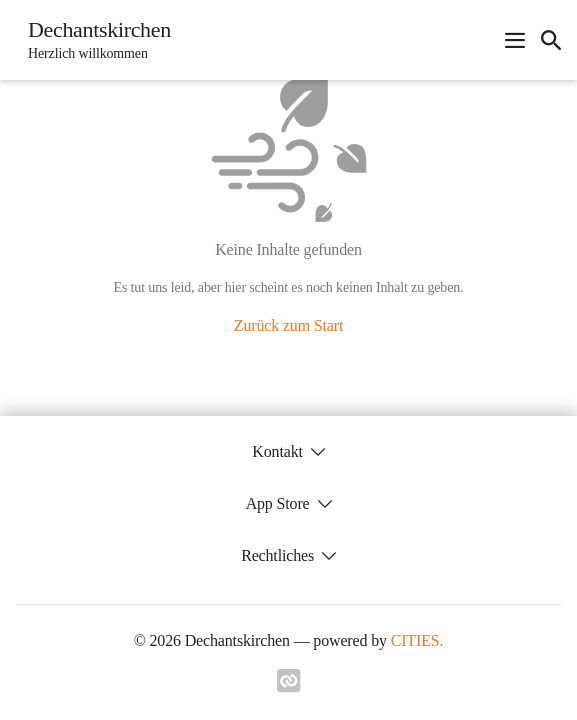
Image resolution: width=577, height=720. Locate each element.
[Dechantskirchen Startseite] (93, 40)
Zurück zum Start (288, 325)
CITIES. (417, 640)
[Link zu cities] (289, 687)
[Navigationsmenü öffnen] (515, 40)
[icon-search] (551, 40)
